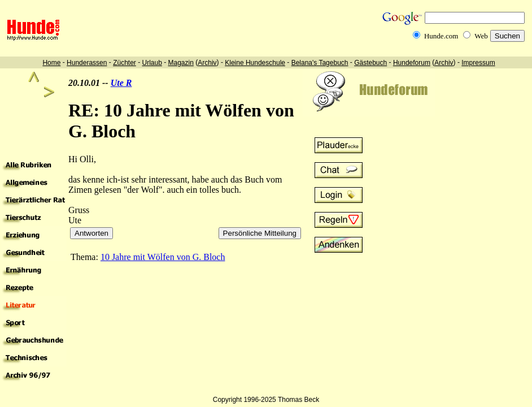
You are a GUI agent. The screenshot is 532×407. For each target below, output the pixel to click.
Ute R (121, 83)
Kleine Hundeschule (255, 63)
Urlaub (152, 63)
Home (51, 63)
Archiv (207, 63)
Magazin (181, 63)
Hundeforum (412, 63)
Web (481, 36)
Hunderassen (87, 63)
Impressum (478, 63)
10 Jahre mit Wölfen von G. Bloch (163, 257)
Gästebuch (370, 63)
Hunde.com (441, 36)
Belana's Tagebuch (320, 63)
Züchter (125, 63)
